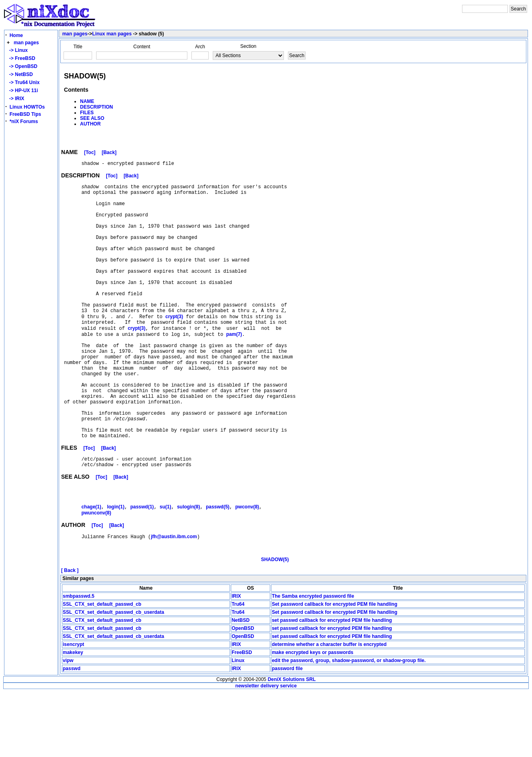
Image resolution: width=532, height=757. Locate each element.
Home (16, 35)
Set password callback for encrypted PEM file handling (335, 669)
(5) (218, 566)
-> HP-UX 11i (22, 91)
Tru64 (238, 669)
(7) (234, 368)
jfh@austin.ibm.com (174, 597)
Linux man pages (112, 34)
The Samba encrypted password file (313, 661)
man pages (26, 43)
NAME (87, 101)
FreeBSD (242, 717)
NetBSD (241, 685)
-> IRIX (15, 99)
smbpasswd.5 (79, 661)
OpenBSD (243, 693)
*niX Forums (24, 121)
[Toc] (90, 154)
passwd (72, 733)
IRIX (236, 661)
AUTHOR (90, 124)
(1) (91, 566)
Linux (238, 725)
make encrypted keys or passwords (313, 717)
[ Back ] (70, 635)
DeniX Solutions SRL (292, 744)
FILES (87, 113)
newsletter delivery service (266, 751)
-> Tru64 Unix (23, 82)
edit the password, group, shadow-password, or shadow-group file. (349, 725)
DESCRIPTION (97, 107)
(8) (188, 566)
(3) (174, 348)
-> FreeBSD (21, 58)
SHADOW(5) (275, 624)
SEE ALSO (92, 118)
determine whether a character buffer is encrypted (329, 709)
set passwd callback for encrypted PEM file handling (332, 685)
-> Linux (17, 50)
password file (287, 733)
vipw (68, 725)
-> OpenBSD (22, 66)
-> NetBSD (20, 74)
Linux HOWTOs (27, 107)
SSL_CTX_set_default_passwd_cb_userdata (113, 677)
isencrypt (73, 709)
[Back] (109, 154)
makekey (73, 717)
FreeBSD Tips (25, 114)
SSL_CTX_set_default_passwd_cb (102, 669)
